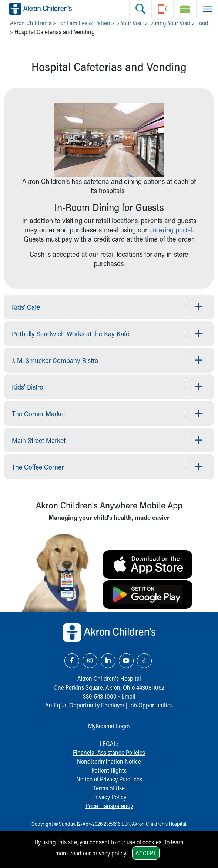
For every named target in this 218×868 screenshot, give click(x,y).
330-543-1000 (100, 696)
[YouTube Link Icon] (126, 661)
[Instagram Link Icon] (90, 661)
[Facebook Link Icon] (72, 661)
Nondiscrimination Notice (109, 761)
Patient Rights (109, 770)
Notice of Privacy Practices (109, 779)
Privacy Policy (109, 797)
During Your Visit (170, 23)
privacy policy (109, 853)
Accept (146, 853)
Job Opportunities (151, 705)
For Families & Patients (86, 23)
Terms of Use (109, 788)
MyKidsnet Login (109, 726)
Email (128, 696)
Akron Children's (31, 23)
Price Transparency (109, 806)
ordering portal (171, 230)
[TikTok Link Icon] (144, 661)
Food (202, 23)
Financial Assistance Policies (109, 752)
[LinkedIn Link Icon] (108, 661)
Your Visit (132, 23)
